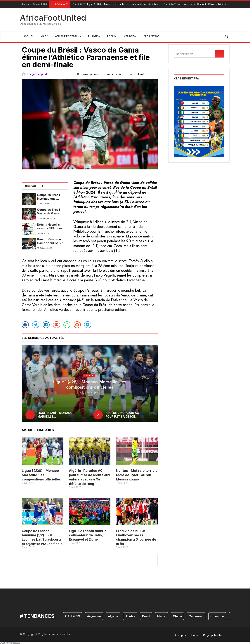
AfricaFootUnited (53, 18)
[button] (25, 325)
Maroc (162, 616)
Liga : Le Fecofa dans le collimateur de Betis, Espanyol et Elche (88, 535)
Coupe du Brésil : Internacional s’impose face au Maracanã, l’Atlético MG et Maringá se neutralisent (52, 197)
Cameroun (196, 616)
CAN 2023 (73, 616)
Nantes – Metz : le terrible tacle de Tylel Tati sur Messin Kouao (137, 475)
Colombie (217, 616)
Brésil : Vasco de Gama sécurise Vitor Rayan (52, 241)
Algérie (113, 616)
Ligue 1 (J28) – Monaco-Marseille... (56, 415)
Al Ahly (130, 616)
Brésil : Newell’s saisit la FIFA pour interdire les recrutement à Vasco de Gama (50, 227)
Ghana (177, 616)
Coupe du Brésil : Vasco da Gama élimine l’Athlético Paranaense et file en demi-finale (52, 212)
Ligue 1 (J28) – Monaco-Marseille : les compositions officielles (115, 4)
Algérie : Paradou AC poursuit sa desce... (122, 415)
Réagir (141, 74)
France (89, 376)
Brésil (146, 616)
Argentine (94, 616)
